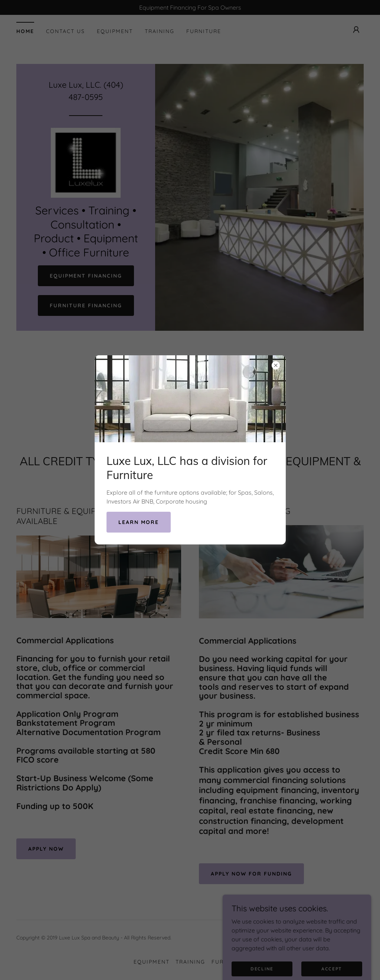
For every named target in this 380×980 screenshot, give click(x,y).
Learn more (139, 522)
